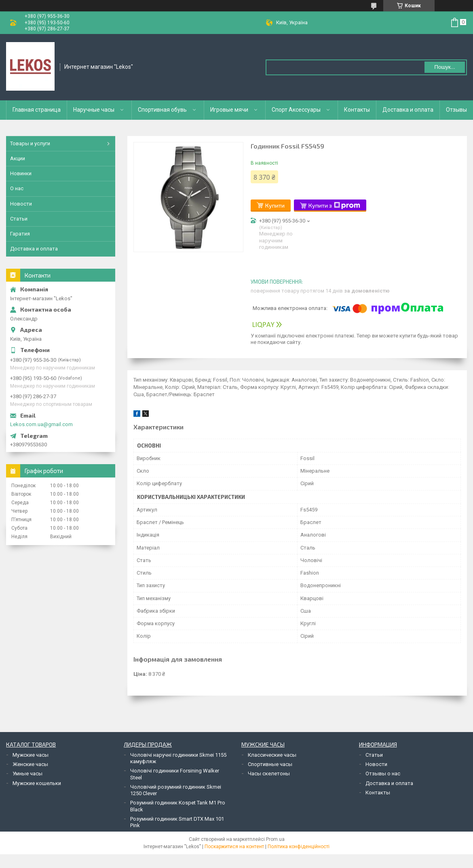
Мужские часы (31, 755)
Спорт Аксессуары (296, 110)
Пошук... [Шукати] (444, 67)
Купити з (334, 206)
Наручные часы (94, 110)
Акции (18, 158)
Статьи (19, 219)
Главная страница (37, 110)
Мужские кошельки (37, 783)
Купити (275, 205)
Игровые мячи (229, 110)
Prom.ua (275, 839)
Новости (21, 204)
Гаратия (20, 234)
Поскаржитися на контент (234, 847)
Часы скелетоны (269, 774)
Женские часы (30, 764)
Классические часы (272, 755)
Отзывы (456, 110)
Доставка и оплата (408, 110)
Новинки (21, 173)
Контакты (357, 110)
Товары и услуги (30, 143)
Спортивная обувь (162, 110)
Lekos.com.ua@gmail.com (41, 424)
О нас (17, 188)
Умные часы (27, 774)
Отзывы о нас (383, 774)
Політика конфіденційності (299, 847)
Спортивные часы (270, 764)
